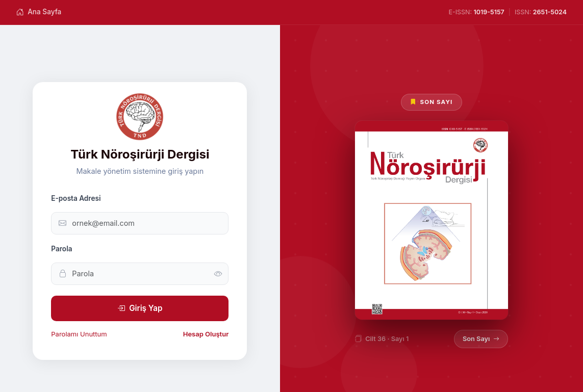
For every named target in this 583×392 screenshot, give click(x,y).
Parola (61, 249)
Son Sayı (481, 339)
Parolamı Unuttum (79, 334)
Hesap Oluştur (206, 334)
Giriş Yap (140, 308)
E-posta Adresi (76, 198)
